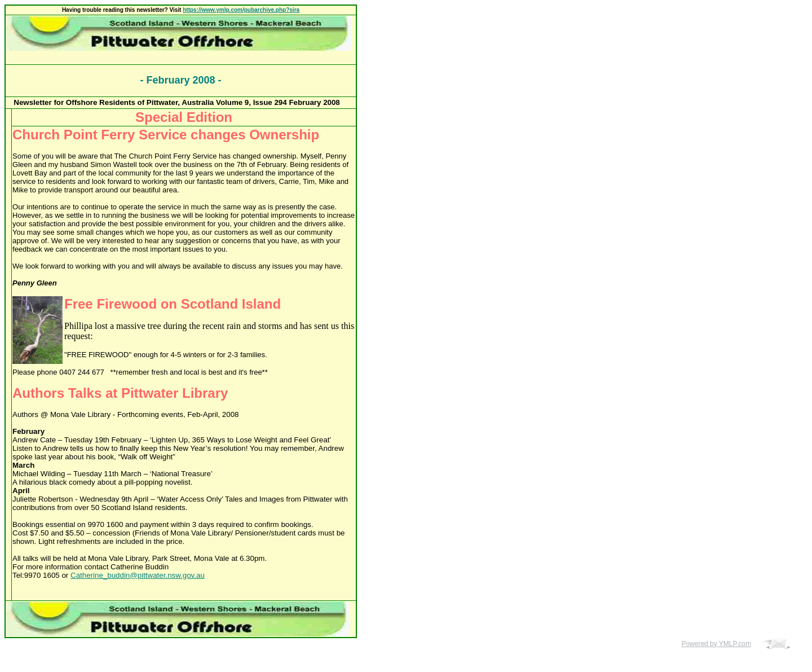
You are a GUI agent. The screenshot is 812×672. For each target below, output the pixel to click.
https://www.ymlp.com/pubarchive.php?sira (241, 10)
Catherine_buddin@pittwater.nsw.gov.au (138, 575)
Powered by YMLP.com (716, 644)
